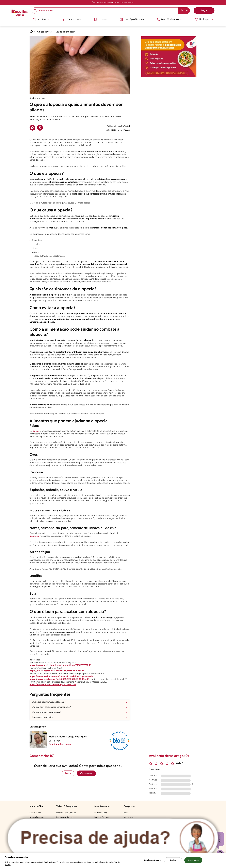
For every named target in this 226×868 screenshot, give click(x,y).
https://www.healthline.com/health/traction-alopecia (57, 671)
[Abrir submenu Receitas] (41, 19)
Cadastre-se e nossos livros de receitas (113, 2)
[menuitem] (41, 20)
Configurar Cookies (153, 860)
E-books (100, 19)
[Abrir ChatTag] (113, 838)
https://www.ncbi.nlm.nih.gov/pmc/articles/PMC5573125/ (60, 665)
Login (68, 773)
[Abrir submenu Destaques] (205, 19)
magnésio (35, 536)
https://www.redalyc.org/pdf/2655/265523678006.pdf (59, 679)
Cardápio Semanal (132, 19)
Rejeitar (173, 860)
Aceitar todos (193, 860)
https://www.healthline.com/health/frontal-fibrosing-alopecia (61, 676)
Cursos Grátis (71, 19)
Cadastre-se (86, 773)
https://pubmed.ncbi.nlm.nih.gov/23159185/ (53, 685)
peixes (36, 431)
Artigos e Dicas (44, 32)
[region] (113, 860)
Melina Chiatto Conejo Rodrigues (68, 737)
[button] (32, 128)
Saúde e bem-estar (65, 32)
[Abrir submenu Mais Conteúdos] (170, 19)
